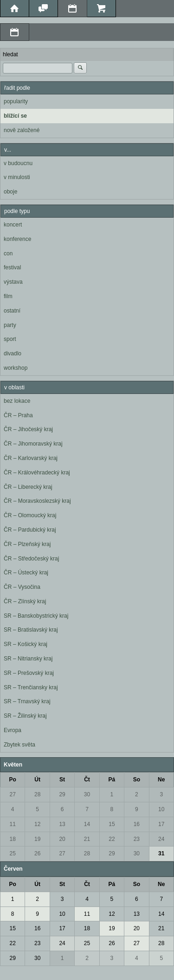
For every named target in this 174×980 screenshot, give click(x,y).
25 (13, 853)
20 (62, 839)
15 (112, 824)
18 (13, 839)
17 (161, 824)
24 (161, 839)
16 (137, 824)
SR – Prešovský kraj (29, 673)
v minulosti (17, 177)
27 (13, 794)
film (8, 296)
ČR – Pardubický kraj (30, 530)
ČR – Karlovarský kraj (31, 458)
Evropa (13, 730)
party (10, 325)
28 (37, 794)
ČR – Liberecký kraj (28, 487)
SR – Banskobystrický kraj (36, 616)
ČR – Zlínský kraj (25, 601)
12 (37, 824)
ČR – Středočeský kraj (31, 559)
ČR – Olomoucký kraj (30, 515)
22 (112, 839)
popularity (16, 101)
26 (37, 853)
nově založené (22, 130)
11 (13, 824)
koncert (13, 225)
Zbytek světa (19, 745)
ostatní (12, 311)
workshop (16, 368)
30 (87, 794)
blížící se (15, 116)
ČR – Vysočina (22, 587)
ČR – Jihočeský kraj (28, 429)
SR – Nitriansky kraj (28, 659)
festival (12, 267)
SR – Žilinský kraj (25, 716)
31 (161, 853)
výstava (13, 282)
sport (10, 339)
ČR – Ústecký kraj (26, 573)
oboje (10, 192)
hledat (10, 54)
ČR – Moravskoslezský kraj (37, 501)
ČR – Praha (18, 415)
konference (17, 239)
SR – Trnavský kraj (27, 701)
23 (137, 839)
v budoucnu (18, 163)
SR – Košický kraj (26, 644)
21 (87, 839)
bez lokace (17, 401)
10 (161, 809)
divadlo (13, 353)
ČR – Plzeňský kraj (27, 544)
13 (62, 824)
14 (87, 824)
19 (37, 839)
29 (62, 794)
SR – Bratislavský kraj (31, 630)
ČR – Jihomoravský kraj (33, 444)
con (8, 253)
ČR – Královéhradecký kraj (37, 473)
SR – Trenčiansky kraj (31, 687)
